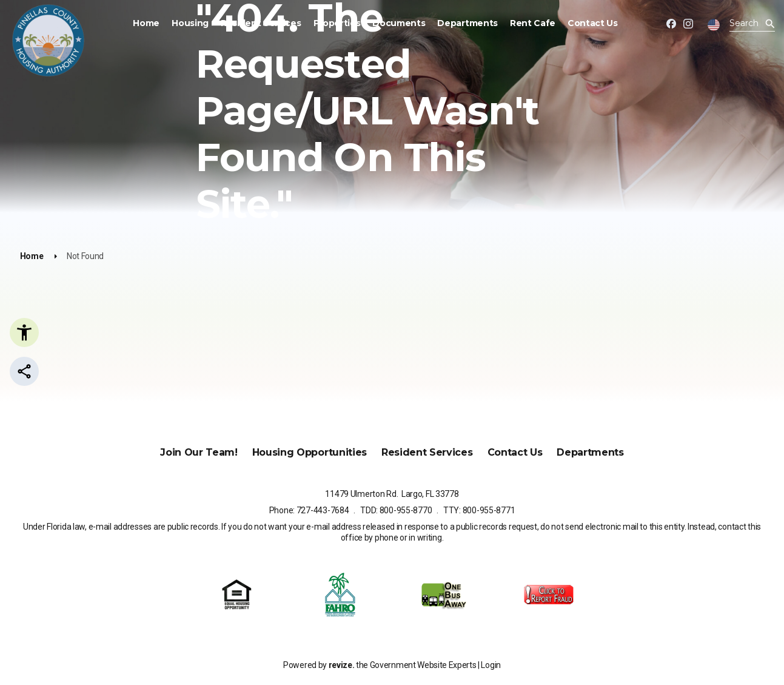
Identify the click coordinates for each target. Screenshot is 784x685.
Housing (190, 23)
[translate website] (714, 25)
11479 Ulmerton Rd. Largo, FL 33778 (392, 494)
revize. (342, 665)
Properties (337, 23)
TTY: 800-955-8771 (479, 510)
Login (491, 665)
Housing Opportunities (310, 452)
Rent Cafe (533, 23)
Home (146, 23)
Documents (399, 23)
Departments (467, 23)
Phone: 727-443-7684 (309, 510)
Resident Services (261, 23)
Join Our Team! (199, 452)
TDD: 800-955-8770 (396, 510)
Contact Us (593, 23)
